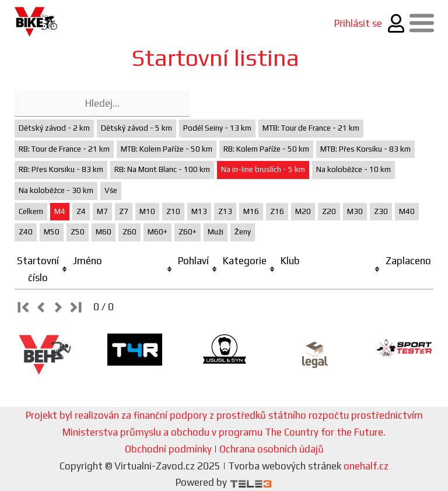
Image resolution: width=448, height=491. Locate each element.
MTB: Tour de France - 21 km (311, 128)
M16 (251, 211)
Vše (111, 190)
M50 (52, 232)
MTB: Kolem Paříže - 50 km (167, 149)
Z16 (277, 211)
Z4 (81, 211)
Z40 (26, 232)
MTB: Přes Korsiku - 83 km (365, 149)
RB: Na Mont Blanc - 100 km (162, 169)
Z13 (225, 211)
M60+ (157, 232)
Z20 (329, 211)
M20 (303, 211)
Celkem (31, 211)
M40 (407, 211)
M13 (199, 211)
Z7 (124, 211)
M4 (60, 211)
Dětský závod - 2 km (54, 128)
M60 (104, 232)
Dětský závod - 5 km (136, 128)
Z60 (129, 232)
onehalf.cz (366, 466)
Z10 (173, 211)
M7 (102, 211)
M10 (147, 211)
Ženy (243, 232)
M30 (355, 211)
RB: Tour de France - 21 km (64, 149)
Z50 (78, 232)
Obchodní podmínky (168, 449)
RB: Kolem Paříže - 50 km (266, 149)
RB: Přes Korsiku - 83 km (61, 169)
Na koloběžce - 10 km (353, 169)
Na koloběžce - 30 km (56, 190)
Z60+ (188, 232)
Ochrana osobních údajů (272, 449)
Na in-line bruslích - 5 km (263, 169)
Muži (216, 232)
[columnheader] (43, 270)
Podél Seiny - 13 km (217, 128)
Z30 (381, 211)
